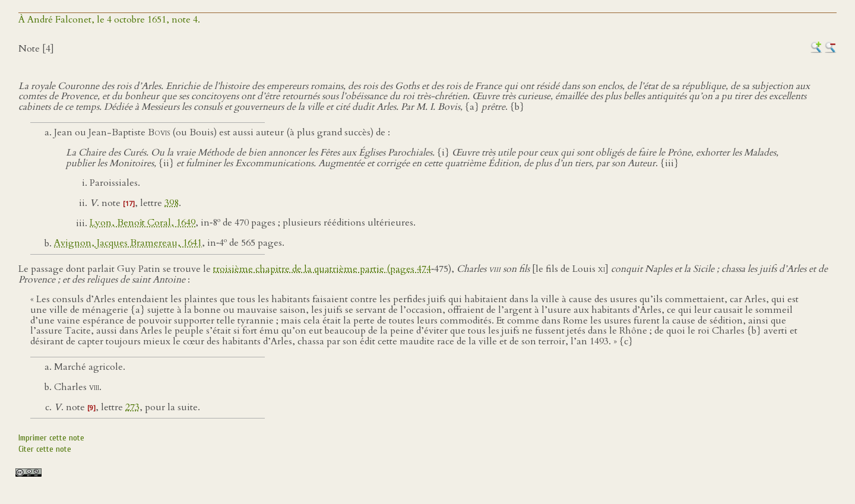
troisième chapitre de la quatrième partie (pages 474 (322, 269)
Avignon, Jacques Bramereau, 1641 (128, 243)
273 (132, 407)
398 (172, 203)
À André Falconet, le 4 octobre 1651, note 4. (109, 20)
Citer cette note (45, 449)
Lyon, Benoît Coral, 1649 (142, 223)
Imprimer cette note (51, 438)
